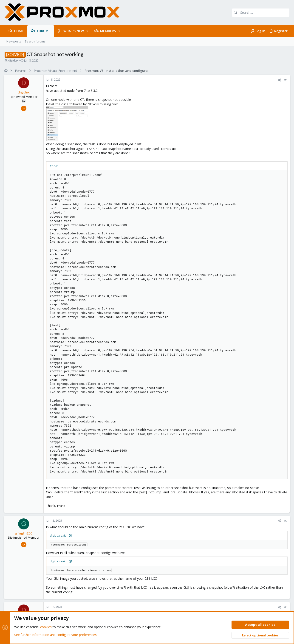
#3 (285, 607)
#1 (285, 80)
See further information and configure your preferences (55, 635)
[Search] (261, 13)
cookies (46, 627)
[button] (87, 31)
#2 (285, 521)
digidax (13, 60)
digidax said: (59, 535)
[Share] (279, 80)
